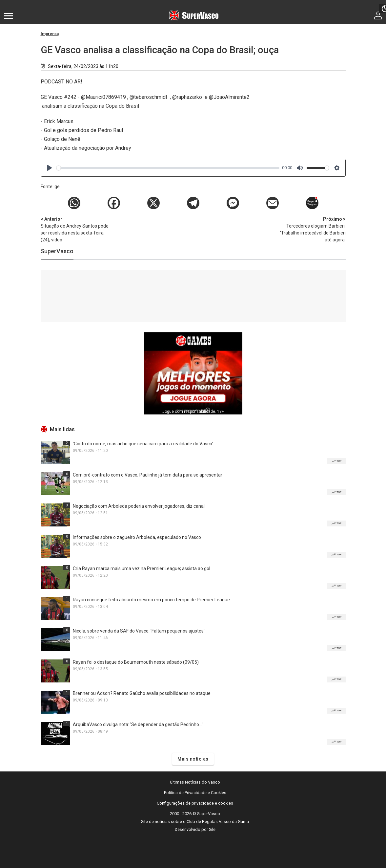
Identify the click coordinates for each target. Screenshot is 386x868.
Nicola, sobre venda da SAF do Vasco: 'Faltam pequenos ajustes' (139, 631)
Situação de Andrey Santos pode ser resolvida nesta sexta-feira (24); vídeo (75, 229)
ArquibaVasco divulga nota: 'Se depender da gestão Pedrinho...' (138, 724)
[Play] (50, 168)
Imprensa (50, 34)
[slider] (168, 168)
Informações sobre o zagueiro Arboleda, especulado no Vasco (137, 537)
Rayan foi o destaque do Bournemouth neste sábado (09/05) (136, 662)
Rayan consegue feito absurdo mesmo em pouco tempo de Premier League (151, 600)
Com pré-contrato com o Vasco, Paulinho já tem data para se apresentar (148, 475)
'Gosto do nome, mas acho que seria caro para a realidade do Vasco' (143, 444)
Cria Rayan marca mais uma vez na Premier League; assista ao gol (142, 568)
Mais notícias (193, 759)
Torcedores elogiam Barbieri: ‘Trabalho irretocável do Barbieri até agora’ (311, 229)
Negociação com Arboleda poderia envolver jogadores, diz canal (139, 506)
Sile (212, 829)
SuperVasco (57, 251)
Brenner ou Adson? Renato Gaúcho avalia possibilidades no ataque (142, 693)
